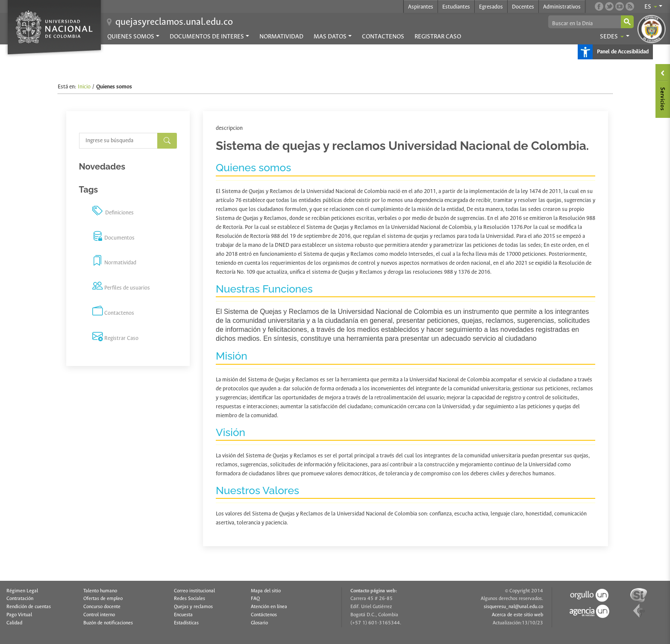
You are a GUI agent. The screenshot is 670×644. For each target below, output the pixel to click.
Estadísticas (186, 623)
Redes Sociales (190, 599)
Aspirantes (421, 7)
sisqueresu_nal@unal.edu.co (513, 607)
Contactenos (383, 37)
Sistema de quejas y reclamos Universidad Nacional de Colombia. (402, 146)
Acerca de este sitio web (517, 615)
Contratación (20, 599)
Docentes (523, 7)
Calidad (14, 623)
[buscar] (584, 24)
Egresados (491, 7)
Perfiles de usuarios (121, 287)
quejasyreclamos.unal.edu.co (174, 22)
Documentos (113, 237)
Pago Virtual (19, 615)
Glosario (259, 623)
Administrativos (562, 7)
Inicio (84, 87)
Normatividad (281, 37)
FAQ (255, 599)
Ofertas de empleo (103, 599)
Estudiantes (456, 7)
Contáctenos (264, 615)
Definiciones (113, 212)
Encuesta (183, 615)
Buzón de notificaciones (108, 623)
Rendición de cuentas (29, 607)
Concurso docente (102, 607)
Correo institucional (194, 591)
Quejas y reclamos (193, 607)
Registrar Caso (438, 37)
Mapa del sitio (266, 591)
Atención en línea (269, 607)
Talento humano (100, 591)
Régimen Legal (22, 591)
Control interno (99, 615)
